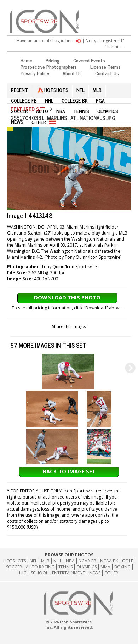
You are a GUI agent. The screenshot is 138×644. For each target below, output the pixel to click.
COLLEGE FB (24, 100)
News (95, 573)
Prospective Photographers (49, 67)
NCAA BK (109, 561)
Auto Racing (40, 567)
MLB (97, 90)
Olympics (87, 567)
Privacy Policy (35, 73)
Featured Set (28, 109)
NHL (49, 100)
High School (34, 573)
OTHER (44, 122)
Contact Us (107, 73)
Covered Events (89, 60)
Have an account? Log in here (49, 41)
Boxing (122, 567)
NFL (80, 90)
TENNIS (81, 111)
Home (26, 60)
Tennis (65, 567)
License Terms (105, 67)
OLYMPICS (108, 111)
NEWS (17, 122)
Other (111, 573)
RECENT (19, 90)
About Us (72, 73)
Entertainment (69, 573)
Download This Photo (67, 297)
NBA (61, 111)
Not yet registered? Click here (105, 44)
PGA (100, 100)
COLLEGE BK (75, 100)
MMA (105, 567)
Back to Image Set (69, 471)
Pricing (53, 60)
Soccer (14, 567)
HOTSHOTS (53, 90)
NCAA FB (87, 561)
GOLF (128, 561)
